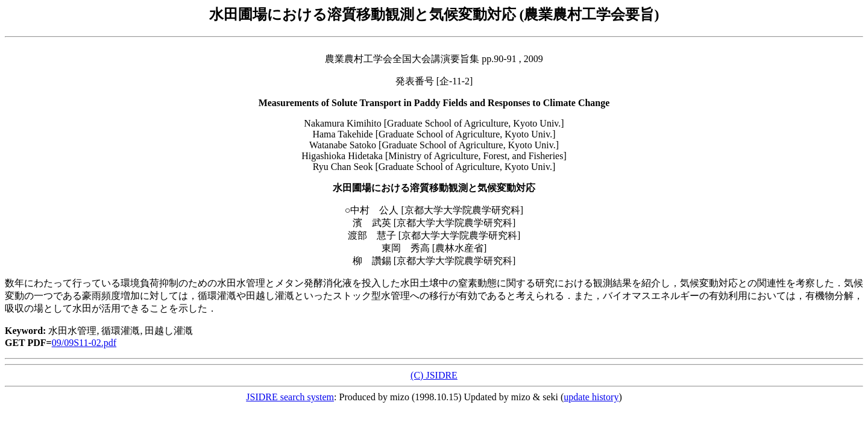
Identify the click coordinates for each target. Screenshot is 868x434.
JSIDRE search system (290, 397)
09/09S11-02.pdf (84, 343)
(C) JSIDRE (434, 375)
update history (591, 397)
